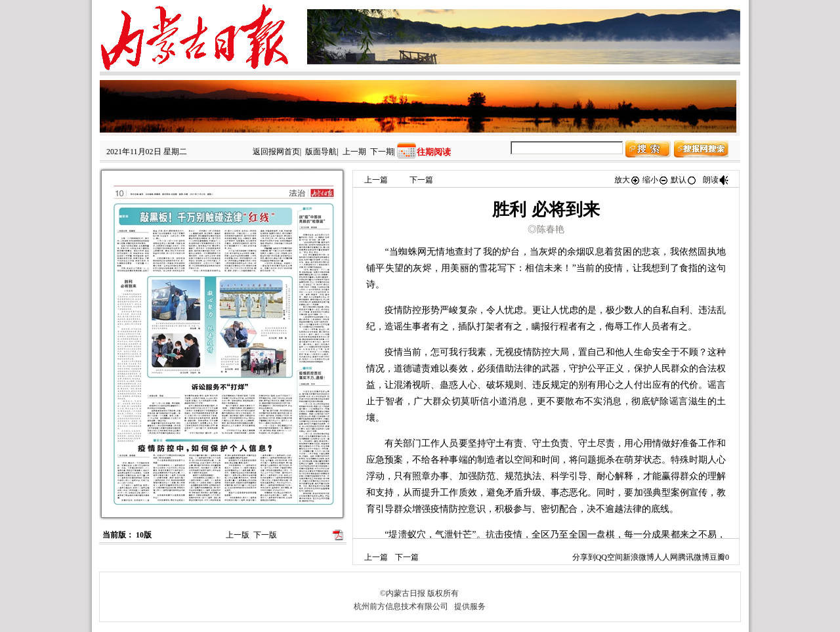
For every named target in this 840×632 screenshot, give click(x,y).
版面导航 (321, 152)
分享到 (584, 557)
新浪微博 (639, 557)
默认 (684, 180)
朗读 (716, 180)
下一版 (265, 535)
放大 (627, 180)
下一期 (382, 152)
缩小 (656, 180)
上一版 (238, 535)
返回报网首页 (276, 152)
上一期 (354, 152)
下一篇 (421, 180)
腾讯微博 (694, 557)
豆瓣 (717, 557)
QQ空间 (609, 557)
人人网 (666, 557)
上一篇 (376, 180)
